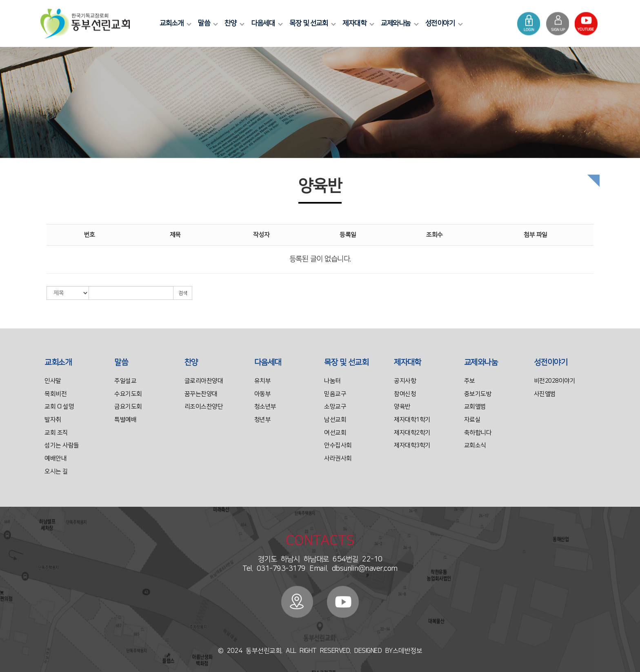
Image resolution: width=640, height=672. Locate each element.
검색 (183, 293)
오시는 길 (56, 471)
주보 (470, 381)
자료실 (472, 420)
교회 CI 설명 (59, 407)
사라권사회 (338, 458)
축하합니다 (478, 433)
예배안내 (56, 458)
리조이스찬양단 (204, 407)
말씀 (207, 23)
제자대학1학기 (412, 420)
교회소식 (475, 445)
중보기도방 (478, 394)
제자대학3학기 (412, 445)
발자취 (53, 420)
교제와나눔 (399, 23)
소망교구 (335, 407)
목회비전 (56, 394)
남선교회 (335, 420)
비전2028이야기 (555, 381)
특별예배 (125, 420)
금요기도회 (128, 407)
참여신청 (405, 394)
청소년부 (265, 407)
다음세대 (266, 23)
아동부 (263, 394)
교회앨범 (475, 407)
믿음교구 (335, 394)
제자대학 (357, 23)
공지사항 (405, 381)
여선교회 (335, 433)
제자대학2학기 (412, 433)
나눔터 (332, 381)
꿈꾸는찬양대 (201, 394)
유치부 (263, 381)
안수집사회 (338, 445)
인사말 (53, 381)
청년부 (263, 420)
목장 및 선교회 (311, 23)
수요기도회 (128, 394)
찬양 (233, 23)
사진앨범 (545, 394)
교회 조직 (56, 433)
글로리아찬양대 (204, 381)
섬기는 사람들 (62, 445)
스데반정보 (408, 651)
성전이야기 (443, 23)
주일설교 (125, 381)
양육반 (402, 407)
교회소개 (174, 23)
